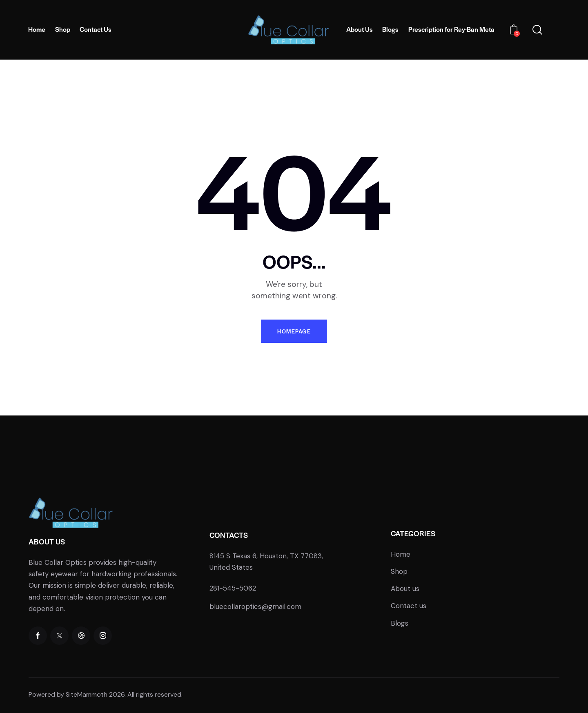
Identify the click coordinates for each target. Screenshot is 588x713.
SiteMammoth (87, 694)
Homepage (294, 331)
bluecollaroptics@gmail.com (255, 606)
